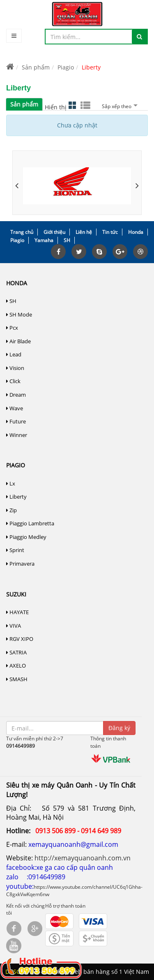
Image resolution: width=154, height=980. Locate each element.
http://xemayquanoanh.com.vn (83, 858)
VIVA (14, 626)
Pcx (12, 328)
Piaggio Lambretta (30, 523)
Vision (15, 368)
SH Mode (19, 314)
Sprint (15, 550)
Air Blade (18, 341)
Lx (11, 483)
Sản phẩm (36, 67)
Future (16, 421)
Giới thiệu (54, 232)
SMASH (17, 679)
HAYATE (17, 612)
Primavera (20, 564)
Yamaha (44, 240)
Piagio (66, 67)
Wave (15, 408)
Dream (16, 395)
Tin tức (110, 232)
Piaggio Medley (26, 537)
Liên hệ (84, 232)
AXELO (16, 666)
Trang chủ (22, 232)
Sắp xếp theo (119, 106)
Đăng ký (119, 728)
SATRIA (16, 652)
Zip (11, 510)
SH (67, 240)
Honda (136, 232)
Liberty (16, 497)
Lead (14, 354)
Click (13, 381)
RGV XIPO (20, 639)
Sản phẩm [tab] (24, 104)
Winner (17, 435)
